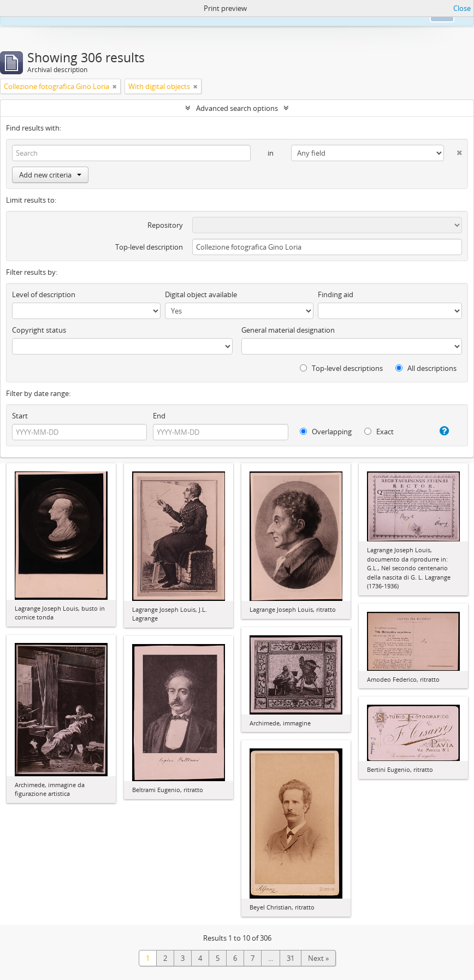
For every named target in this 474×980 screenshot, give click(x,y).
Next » (318, 958)
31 (291, 958)
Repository (165, 225)
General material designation (288, 330)
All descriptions (426, 368)
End (159, 416)
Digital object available (201, 294)
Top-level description (149, 247)
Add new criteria (50, 175)
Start (20, 416)
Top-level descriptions (341, 368)
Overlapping (326, 432)
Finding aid (336, 294)
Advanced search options (237, 108)
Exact (379, 432)
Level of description (44, 294)
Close (462, 8)
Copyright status (39, 330)
